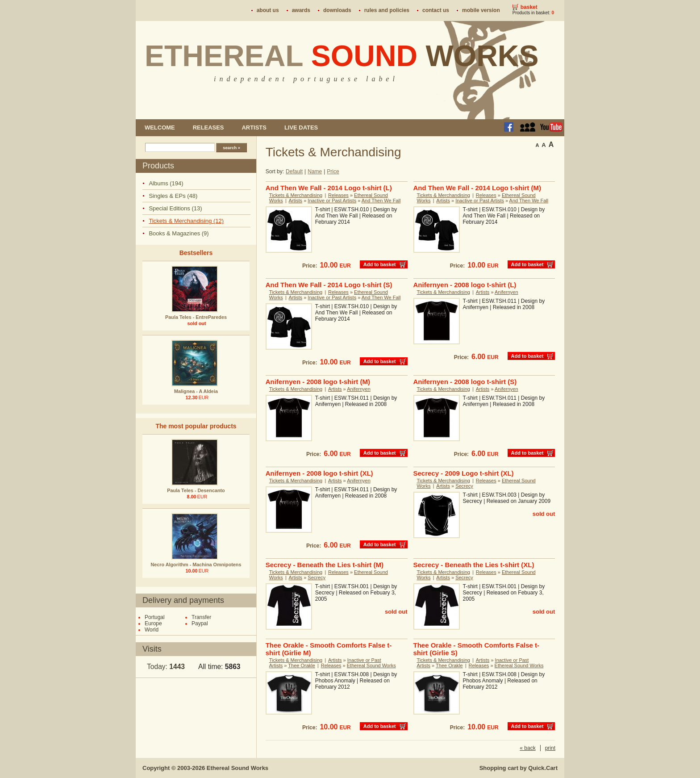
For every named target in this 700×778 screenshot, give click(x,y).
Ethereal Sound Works (371, 665)
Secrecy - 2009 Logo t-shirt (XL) (464, 473)
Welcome (160, 128)
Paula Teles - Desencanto (196, 490)
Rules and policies (387, 10)
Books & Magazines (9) (179, 233)
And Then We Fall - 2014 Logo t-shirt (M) (477, 188)
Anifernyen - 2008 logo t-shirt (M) (318, 382)
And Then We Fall (381, 201)
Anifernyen (506, 292)
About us (268, 10)
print (550, 748)
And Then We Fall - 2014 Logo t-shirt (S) (329, 285)
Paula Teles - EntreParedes (196, 317)
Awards (301, 10)
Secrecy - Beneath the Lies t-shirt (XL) (474, 565)
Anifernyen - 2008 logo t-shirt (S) (465, 382)
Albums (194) (166, 183)
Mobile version (481, 10)
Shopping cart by (519, 768)
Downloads (337, 10)
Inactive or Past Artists (332, 201)
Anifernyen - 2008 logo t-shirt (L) (465, 285)
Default (294, 171)
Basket (529, 7)
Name (315, 171)
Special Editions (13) (175, 208)
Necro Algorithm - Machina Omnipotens (196, 565)
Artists (254, 128)
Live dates (301, 128)
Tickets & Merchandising (296, 195)
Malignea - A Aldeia (196, 391)
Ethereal (342, 56)
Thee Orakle (302, 665)
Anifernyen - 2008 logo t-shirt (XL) (319, 473)
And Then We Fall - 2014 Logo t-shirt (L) (329, 188)
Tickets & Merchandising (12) (186, 221)
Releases (208, 128)
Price (333, 171)
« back (527, 748)
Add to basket (380, 264)
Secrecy (464, 486)
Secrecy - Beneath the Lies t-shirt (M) (325, 565)
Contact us (436, 10)
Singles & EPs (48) (173, 196)
